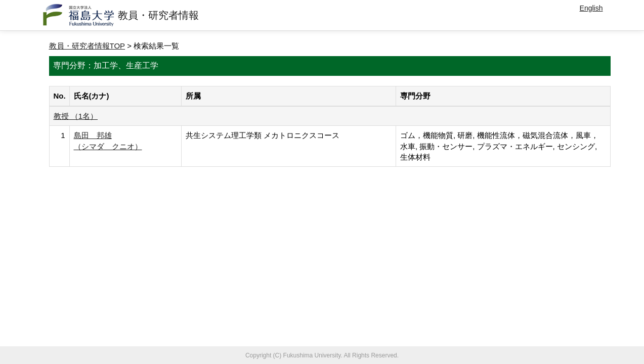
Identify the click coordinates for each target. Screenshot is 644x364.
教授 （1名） (76, 116)
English (591, 8)
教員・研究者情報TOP (87, 46)
